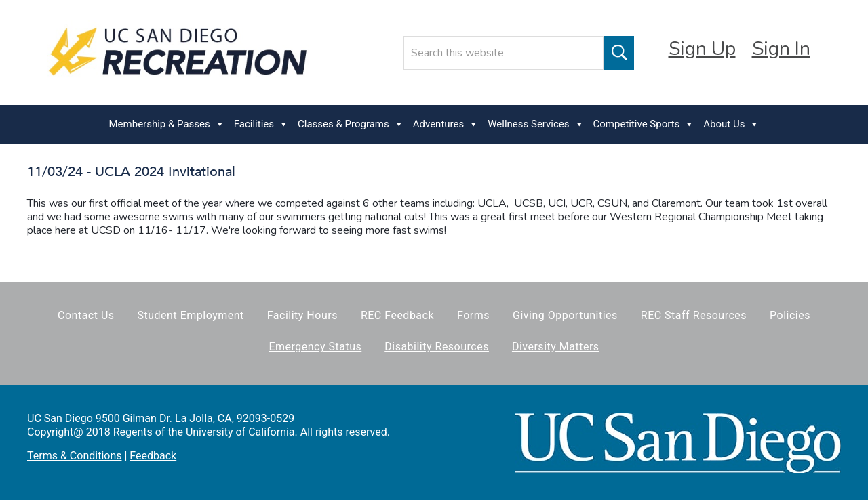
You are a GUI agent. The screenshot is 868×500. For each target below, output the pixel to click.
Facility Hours (302, 315)
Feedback (153, 456)
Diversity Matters (556, 347)
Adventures (446, 124)
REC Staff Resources (694, 315)
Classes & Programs (351, 124)
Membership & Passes (167, 124)
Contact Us (86, 315)
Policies (790, 315)
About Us (731, 124)
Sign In (781, 49)
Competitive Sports (644, 124)
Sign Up (702, 49)
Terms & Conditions (75, 456)
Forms (473, 315)
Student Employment (191, 315)
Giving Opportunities (565, 315)
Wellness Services (535, 124)
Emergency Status (315, 347)
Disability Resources (437, 347)
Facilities (261, 124)
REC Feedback (397, 315)
